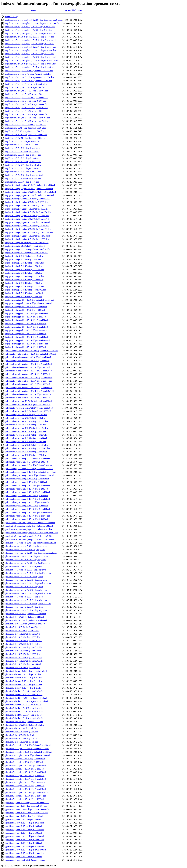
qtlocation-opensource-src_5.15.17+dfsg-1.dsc (24, 597)
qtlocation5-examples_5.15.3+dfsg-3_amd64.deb (25, 759)
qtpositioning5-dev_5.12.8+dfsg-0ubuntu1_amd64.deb (27, 809)
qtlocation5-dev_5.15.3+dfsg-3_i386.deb (22, 631)
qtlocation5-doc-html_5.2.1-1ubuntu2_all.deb (24, 691)
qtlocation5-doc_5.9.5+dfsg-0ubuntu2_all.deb (24, 722)
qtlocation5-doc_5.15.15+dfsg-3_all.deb (21, 735)
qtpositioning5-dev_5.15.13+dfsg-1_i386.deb (23, 826)
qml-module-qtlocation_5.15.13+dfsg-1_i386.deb (25, 425)
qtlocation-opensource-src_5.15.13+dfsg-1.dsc (24, 577)
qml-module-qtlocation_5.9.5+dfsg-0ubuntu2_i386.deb (27, 404)
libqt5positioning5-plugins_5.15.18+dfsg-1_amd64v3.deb (29, 232)
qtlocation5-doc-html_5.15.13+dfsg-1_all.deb (24, 708)
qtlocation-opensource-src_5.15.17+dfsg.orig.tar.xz (26, 600)
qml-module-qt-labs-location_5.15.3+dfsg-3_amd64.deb (28, 357)
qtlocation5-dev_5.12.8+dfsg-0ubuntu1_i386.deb (25, 624)
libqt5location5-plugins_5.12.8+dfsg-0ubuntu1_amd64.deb (29, 77)
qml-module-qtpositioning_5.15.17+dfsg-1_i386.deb (26, 506)
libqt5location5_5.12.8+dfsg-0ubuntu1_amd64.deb (26, 135)
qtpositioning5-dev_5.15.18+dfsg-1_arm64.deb (24, 853)
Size (80, 10)
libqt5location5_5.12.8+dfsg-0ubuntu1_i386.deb (25, 138)
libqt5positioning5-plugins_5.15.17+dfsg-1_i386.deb (27, 226)
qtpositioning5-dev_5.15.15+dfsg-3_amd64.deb (24, 830)
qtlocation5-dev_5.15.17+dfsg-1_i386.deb (22, 654)
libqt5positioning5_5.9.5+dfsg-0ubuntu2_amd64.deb (26, 243)
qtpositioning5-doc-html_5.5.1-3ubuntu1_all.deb (25, 860)
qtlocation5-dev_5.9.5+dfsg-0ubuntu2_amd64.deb (25, 614)
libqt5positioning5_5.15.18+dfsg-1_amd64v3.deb (25, 290)
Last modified (70, 10)
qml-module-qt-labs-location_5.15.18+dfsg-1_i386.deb (27, 398)
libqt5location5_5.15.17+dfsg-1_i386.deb (22, 168)
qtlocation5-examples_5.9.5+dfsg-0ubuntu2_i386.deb (27, 749)
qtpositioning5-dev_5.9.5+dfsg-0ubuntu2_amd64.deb (27, 803)
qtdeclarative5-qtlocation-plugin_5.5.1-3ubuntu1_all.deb (28, 529)
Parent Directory (11, 17)
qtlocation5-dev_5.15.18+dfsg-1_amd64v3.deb (24, 661)
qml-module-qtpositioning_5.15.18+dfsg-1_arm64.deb (27, 516)
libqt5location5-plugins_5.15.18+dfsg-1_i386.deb (25, 124)
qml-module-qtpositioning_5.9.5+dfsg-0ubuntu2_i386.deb (29, 469)
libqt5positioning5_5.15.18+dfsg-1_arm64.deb (24, 293)
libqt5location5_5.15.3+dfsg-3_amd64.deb (22, 141)
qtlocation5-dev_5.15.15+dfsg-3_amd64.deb (23, 641)
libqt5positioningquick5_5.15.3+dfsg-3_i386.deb (25, 310)
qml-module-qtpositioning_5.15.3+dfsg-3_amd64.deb (27, 479)
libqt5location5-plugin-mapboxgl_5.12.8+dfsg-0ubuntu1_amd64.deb (33, 20)
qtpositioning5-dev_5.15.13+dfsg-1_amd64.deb (24, 823)
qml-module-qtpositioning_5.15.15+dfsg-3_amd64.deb (27, 492)
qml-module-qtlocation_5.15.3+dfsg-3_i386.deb (25, 418)
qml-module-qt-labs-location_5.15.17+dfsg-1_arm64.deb (28, 381)
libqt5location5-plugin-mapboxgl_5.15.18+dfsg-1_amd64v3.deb (31, 60)
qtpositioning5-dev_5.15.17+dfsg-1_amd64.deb (24, 836)
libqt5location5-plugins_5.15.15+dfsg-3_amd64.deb (26, 98)
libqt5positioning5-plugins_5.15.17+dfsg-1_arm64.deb (27, 222)
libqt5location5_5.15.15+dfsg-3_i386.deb (22, 158)
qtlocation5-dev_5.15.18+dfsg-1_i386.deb (22, 668)
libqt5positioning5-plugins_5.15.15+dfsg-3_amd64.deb (28, 212)
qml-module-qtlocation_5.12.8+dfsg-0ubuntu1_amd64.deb (29, 408)
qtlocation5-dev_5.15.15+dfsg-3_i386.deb (22, 644)
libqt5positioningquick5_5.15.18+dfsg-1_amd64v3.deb (27, 340)
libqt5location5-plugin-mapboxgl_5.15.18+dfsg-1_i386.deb (29, 67)
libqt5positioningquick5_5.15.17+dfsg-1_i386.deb (25, 334)
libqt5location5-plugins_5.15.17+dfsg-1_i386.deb (25, 111)
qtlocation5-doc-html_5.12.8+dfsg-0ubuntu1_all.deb (26, 701)
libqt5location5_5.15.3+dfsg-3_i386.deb (21, 145)
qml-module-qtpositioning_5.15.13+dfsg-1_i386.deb (26, 489)
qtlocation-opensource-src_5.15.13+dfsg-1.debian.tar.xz (28, 573)
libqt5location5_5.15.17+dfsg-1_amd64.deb (23, 162)
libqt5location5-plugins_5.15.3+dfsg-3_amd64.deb (26, 84)
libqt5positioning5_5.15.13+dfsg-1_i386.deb (23, 266)
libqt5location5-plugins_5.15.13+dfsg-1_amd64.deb (26, 91)
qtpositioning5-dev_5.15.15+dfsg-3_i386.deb (23, 833)
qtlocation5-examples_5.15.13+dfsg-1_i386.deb (24, 769)
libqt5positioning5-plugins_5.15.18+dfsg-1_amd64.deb (28, 229)
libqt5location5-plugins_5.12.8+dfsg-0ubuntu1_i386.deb (28, 81)
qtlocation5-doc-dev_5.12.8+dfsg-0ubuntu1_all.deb (26, 671)
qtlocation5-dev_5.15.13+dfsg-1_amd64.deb (23, 634)
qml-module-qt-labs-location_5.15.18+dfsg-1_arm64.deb (28, 394)
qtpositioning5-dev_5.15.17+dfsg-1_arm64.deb (24, 840)
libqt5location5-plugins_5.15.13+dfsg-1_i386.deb (25, 94)
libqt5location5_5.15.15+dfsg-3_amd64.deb (23, 155)
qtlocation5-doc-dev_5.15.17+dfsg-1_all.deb (23, 684)
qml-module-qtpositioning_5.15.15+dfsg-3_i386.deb (26, 496)
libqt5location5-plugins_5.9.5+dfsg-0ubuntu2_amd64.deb (29, 71)
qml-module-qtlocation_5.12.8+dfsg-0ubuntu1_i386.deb (28, 411)
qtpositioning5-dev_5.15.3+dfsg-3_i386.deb (23, 819)
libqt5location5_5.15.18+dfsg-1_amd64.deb (23, 172)
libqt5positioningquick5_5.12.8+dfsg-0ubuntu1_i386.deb (28, 303)
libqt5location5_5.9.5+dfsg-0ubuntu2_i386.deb (24, 131)
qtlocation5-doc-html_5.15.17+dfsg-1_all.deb (24, 715)
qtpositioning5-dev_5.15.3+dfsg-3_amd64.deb (24, 816)
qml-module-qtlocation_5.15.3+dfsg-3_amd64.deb (26, 415)
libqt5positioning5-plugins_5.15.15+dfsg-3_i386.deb (27, 216)
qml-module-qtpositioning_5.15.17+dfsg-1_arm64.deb (27, 502)
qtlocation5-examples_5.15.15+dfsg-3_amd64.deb (25, 772)
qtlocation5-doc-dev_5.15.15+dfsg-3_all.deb (23, 681)
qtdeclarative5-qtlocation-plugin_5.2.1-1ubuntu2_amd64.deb (30, 523)
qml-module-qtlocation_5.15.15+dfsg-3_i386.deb (25, 431)
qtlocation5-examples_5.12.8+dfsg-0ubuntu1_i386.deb (27, 755)
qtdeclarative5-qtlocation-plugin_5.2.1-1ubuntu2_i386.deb (29, 526)
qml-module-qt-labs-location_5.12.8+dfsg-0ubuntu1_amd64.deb (31, 351)
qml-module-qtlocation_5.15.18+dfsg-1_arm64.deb (26, 452)
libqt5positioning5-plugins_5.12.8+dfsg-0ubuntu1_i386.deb (29, 195)
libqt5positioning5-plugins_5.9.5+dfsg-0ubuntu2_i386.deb (29, 189)
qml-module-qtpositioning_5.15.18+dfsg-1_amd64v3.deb (29, 512)
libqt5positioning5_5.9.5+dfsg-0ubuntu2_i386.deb (26, 246)
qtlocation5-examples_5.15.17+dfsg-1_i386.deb (24, 786)
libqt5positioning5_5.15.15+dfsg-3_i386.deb (23, 273)
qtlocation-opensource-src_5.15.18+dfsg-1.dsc (24, 607)
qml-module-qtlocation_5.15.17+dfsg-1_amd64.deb (26, 435)
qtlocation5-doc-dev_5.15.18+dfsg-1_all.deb (23, 688)
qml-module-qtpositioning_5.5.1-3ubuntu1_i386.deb (26, 462)
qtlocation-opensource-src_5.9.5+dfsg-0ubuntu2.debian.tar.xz (30, 543)
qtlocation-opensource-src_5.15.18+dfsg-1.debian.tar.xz (28, 604)
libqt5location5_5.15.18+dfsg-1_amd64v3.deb (24, 175)
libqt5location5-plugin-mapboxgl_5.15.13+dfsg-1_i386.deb (29, 37)
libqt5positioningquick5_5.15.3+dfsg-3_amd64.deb (26, 307)
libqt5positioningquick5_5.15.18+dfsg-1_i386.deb (25, 347)
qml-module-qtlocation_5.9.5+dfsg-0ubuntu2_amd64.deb (29, 401)
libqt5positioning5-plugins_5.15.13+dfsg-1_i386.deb (27, 209)
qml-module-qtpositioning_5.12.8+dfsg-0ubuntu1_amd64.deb (30, 472)
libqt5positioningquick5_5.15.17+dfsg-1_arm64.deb (26, 330)
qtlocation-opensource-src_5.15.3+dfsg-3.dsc (23, 566)
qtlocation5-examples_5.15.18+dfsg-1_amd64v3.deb (26, 792)
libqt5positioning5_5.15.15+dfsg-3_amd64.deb (24, 270)
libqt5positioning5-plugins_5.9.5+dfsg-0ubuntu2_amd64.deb (30, 185)
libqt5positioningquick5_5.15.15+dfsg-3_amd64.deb (26, 320)
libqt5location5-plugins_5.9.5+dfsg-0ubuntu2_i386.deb (28, 74)
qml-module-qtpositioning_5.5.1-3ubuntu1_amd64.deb (27, 458)
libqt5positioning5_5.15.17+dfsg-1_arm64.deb (24, 280)
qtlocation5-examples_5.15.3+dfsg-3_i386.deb (24, 762)
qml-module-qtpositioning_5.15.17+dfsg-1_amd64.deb (27, 499)
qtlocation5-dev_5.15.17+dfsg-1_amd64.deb (23, 647)
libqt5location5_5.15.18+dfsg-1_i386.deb (22, 182)
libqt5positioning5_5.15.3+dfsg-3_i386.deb (23, 259)
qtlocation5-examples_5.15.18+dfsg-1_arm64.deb (25, 796)
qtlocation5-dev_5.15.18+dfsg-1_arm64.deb (23, 664)
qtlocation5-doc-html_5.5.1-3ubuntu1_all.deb (24, 695)
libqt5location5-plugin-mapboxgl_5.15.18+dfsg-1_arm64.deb (30, 64)
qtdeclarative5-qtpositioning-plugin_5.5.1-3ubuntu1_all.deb (29, 539)
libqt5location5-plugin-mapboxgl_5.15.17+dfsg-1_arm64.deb (30, 50)
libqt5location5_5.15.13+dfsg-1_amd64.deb (23, 148)
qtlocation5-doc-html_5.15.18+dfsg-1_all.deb (24, 718)
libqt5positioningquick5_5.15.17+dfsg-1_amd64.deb (26, 327)
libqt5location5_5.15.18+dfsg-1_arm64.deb (23, 178)
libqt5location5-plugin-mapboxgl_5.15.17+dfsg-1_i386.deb (29, 54)
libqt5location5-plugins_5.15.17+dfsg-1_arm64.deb (26, 108)
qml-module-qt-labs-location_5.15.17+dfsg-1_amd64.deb (29, 377)
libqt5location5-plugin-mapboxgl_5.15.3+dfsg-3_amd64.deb (30, 27)
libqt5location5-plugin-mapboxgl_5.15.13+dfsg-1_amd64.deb (30, 33)
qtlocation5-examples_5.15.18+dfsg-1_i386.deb (24, 799)
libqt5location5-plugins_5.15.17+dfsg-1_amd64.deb (26, 104)
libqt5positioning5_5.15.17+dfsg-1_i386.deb (23, 283)
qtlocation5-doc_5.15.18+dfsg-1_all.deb (21, 742)
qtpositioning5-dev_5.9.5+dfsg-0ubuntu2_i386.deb (26, 806)
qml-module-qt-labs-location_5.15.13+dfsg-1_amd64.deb (29, 364)
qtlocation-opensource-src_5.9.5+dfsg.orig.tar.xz (25, 550)
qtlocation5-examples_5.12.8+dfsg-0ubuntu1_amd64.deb (28, 752)
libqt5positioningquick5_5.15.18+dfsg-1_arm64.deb (26, 344)
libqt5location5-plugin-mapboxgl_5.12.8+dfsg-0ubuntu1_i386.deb (32, 23)
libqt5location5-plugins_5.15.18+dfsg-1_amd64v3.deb (27, 118)
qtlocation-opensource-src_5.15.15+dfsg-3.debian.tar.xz (28, 583)
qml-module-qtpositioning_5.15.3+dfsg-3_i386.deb (26, 482)
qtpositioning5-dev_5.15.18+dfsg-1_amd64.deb (24, 846)
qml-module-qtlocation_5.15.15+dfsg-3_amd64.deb (26, 428)
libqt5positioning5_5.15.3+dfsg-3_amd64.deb (24, 256)
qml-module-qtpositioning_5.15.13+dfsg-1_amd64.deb (27, 485)
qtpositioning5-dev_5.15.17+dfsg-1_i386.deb (23, 843)
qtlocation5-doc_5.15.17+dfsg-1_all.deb (21, 738)
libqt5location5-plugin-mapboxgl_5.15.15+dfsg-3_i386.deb (29, 44)
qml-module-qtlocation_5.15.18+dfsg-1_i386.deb (25, 455)
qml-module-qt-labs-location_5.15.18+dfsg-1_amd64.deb (29, 388)
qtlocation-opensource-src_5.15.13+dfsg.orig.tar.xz (26, 580)
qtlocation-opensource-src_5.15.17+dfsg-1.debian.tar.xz (28, 593)
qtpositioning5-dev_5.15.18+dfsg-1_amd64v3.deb (25, 850)
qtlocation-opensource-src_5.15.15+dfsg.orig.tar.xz (26, 590)
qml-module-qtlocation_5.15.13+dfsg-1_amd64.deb (26, 421)
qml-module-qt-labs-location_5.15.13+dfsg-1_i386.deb (27, 367)
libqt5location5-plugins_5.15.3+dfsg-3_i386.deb (25, 87)
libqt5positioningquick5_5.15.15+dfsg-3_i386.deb (25, 324)
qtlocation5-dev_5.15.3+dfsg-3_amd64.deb (23, 627)
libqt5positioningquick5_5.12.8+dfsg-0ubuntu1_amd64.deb (29, 300)
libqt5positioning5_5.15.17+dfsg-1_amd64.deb (24, 276)
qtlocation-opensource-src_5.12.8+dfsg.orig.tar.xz (25, 560)
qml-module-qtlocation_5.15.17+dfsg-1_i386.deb (25, 442)
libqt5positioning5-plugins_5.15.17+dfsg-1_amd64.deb (28, 219)
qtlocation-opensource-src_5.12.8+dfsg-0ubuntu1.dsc (27, 556)
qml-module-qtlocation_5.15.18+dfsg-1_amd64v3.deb (27, 448)
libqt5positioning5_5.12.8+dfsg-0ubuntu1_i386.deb (26, 253)
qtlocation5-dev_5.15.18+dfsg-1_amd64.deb (23, 657)
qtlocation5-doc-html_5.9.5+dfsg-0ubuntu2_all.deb (26, 698)
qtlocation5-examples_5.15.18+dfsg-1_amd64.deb (25, 789)
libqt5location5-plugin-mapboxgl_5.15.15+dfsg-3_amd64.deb (30, 40)
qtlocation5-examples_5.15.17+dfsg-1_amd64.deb (25, 779)
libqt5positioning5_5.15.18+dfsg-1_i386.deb (23, 297)
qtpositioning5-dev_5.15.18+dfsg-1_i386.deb (23, 857)
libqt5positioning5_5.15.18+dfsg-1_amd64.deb (24, 286)
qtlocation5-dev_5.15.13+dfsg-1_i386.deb (22, 637)
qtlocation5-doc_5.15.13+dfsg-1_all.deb (21, 732)
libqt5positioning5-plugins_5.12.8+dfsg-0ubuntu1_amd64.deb (30, 192)
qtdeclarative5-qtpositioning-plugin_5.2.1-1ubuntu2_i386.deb (30, 536)
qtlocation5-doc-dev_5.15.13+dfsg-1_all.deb (23, 678)
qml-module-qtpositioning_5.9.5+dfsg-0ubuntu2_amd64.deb (30, 465)
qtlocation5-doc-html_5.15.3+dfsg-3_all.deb (23, 705)
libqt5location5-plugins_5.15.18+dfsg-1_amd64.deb (26, 114)
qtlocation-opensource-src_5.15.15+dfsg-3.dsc (24, 587)
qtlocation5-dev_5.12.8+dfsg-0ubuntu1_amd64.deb (26, 620)
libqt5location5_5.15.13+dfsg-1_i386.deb (22, 151)
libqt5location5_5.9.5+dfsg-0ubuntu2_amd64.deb (25, 128)
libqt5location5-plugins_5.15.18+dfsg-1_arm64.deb (26, 121)
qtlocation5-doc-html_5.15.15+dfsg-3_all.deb (24, 711)
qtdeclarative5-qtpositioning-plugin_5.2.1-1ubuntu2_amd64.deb (31, 533)
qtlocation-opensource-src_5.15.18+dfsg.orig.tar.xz (26, 610)
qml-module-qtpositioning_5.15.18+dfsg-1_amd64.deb (27, 509)
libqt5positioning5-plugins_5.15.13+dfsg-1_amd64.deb (28, 205)
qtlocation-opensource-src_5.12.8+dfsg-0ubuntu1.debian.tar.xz (31, 553)
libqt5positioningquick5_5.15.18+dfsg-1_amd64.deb (26, 337)
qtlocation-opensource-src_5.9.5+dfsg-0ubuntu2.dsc (26, 546)
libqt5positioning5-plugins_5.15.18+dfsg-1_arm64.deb (27, 236)
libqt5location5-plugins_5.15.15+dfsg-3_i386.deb (25, 101)
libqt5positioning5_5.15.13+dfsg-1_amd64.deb (24, 263)
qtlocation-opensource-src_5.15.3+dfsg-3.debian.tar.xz (27, 563)
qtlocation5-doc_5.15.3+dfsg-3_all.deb (21, 728)
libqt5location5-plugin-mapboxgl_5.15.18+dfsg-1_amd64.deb (30, 57)
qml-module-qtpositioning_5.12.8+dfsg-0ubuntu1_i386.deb (29, 475)
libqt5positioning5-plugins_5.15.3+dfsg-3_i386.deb (26, 202)
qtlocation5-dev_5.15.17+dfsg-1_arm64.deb (23, 651)
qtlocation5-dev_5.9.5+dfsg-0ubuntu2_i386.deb (24, 617)
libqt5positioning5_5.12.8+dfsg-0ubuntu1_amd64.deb (27, 249)
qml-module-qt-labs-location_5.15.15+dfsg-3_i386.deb (27, 374)
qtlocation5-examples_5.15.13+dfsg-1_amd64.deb (25, 765)
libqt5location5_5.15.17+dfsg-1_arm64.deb (23, 165)
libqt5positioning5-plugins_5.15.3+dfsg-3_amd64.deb (27, 199)
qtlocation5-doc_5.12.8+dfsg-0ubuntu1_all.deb (24, 725)
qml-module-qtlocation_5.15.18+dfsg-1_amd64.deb (26, 445)
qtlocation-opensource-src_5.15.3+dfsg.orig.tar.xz (25, 570)
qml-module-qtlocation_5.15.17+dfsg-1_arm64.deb (26, 438)
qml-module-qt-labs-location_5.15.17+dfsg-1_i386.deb (27, 384)
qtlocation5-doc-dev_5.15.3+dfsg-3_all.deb (23, 674)
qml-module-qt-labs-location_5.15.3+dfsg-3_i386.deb (27, 361)
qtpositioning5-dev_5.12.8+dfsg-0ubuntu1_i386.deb (26, 813)
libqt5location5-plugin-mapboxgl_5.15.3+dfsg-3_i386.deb (29, 30)
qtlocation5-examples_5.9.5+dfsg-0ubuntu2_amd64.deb (28, 745)
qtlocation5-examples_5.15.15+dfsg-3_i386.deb (24, 776)
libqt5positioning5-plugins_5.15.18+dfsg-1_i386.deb (27, 239)
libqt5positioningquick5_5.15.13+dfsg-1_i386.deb (25, 317)
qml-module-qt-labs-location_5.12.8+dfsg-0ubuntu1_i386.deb (30, 354)
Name (33, 10)
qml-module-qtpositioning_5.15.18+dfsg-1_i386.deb (26, 519)
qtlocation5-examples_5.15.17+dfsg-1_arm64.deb (25, 782)
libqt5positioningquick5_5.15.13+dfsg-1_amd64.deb (26, 313)
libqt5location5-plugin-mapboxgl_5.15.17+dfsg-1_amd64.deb (30, 47)
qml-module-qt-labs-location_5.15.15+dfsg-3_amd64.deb (29, 371)
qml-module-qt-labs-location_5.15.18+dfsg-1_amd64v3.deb (30, 391)
